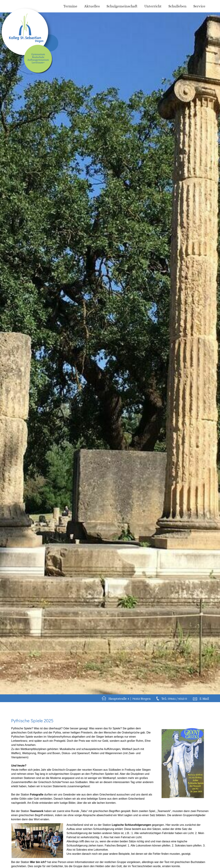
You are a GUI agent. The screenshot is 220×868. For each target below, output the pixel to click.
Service (199, 6)
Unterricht (153, 6)
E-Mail (204, 699)
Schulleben (177, 6)
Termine (70, 6)
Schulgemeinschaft (122, 6)
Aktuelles (92, 6)
